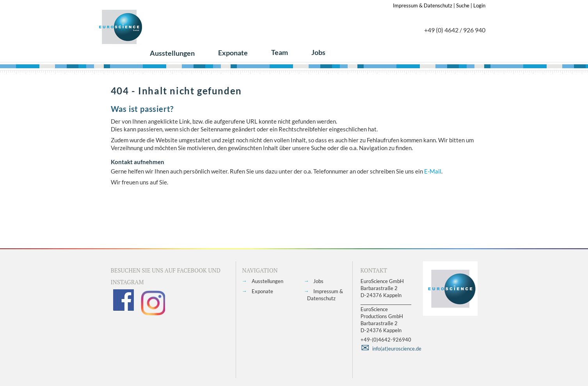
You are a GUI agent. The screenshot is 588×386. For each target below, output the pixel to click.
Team (280, 52)
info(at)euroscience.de (397, 349)
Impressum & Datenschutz (423, 5)
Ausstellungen (172, 53)
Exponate (233, 53)
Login (479, 5)
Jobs (318, 52)
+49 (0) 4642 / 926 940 (455, 30)
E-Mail (433, 171)
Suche (463, 5)
